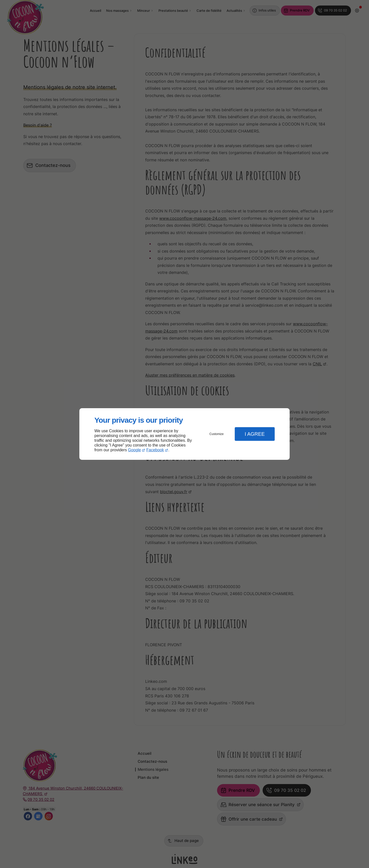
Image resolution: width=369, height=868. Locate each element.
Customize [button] (217, 434)
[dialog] (185, 434)
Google (134, 450)
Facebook (155, 450)
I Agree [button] (255, 434)
